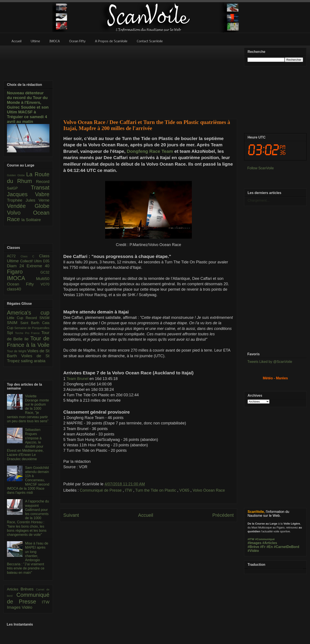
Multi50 (43, 279)
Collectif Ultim (32, 261)
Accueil (146, 515)
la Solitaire (31, 220)
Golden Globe (17, 175)
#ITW (251, 539)
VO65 (185, 490)
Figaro (24, 272)
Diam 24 (17, 266)
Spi (11, 333)
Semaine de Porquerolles (32, 328)
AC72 (14, 256)
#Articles (270, 543)
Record (43, 182)
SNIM (14, 323)
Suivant (71, 515)
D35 (46, 261)
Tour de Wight (17, 351)
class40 (14, 289)
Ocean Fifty (24, 284)
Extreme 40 (38, 266)
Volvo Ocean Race (209, 490)
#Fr (263, 547)
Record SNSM (38, 318)
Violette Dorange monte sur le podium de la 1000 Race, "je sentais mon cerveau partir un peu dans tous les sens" (28, 409)
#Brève (253, 547)
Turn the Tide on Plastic (156, 490)
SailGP (19, 188)
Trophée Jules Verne (28, 200)
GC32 (45, 272)
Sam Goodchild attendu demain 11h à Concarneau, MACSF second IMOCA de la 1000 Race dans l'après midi (28, 480)
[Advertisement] (148, 80)
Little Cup (16, 318)
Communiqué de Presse (101, 490)
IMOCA (21, 278)
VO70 (45, 284)
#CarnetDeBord (286, 547)
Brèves (28, 589)
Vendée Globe (28, 206)
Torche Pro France (28, 333)
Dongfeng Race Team (150, 151)
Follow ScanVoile (261, 168)
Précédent (223, 515)
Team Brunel (77, 379)
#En (270, 547)
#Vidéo (253, 551)
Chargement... (259, 200)
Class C (30, 256)
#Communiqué (265, 539)
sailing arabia (33, 361)
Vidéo (27, 607)
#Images (255, 543)
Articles (14, 589)
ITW (129, 490)
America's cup (28, 313)
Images (14, 607)
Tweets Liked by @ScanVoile (270, 362)
